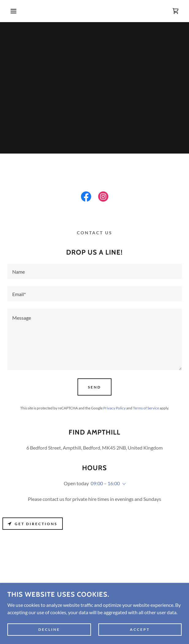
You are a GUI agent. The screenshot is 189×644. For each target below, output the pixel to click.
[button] (13, 11)
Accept (140, 629)
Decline (49, 629)
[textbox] (95, 271)
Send (95, 387)
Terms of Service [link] (146, 408)
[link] (176, 11)
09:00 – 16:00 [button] (105, 483)
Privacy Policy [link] (114, 408)
